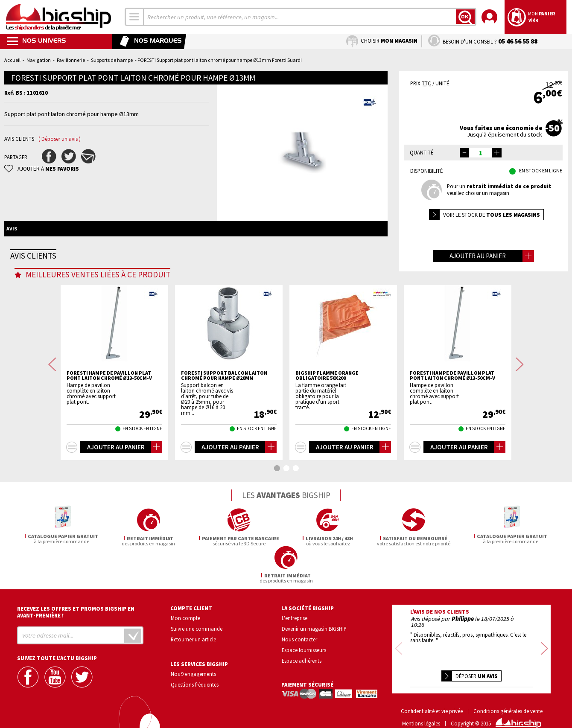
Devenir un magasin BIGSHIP (314, 614)
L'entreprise (295, 603)
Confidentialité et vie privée (432, 696)
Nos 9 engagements (193, 658)
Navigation (39, 60)
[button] (497, 153)
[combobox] (134, 17)
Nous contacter (299, 624)
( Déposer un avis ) (60, 139)
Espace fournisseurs (304, 635)
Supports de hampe (112, 60)
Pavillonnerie (71, 60)
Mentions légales (421, 709)
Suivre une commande (197, 614)
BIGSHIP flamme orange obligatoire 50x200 (327, 409)
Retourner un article (193, 624)
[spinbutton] (481, 153)
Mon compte (185, 603)
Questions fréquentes (195, 669)
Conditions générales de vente (508, 696)
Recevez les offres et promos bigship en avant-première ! (76, 597)
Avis (12, 229)
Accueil (12, 60)
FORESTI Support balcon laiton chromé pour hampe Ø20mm (224, 409)
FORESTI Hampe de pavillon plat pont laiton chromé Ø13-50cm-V (109, 409)
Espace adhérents (302, 645)
